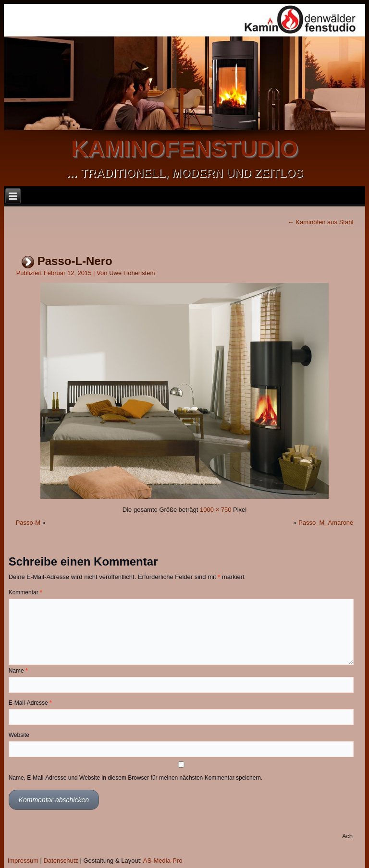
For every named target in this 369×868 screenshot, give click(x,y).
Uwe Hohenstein (132, 273)
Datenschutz (61, 861)
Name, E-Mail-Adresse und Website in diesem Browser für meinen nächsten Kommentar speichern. (136, 778)
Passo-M (28, 523)
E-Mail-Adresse (30, 703)
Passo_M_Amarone (326, 523)
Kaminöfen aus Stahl (321, 222)
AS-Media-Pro (163, 861)
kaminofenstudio (184, 149)
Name (18, 671)
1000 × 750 (215, 510)
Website (19, 735)
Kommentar (25, 592)
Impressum (23, 861)
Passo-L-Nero (75, 261)
